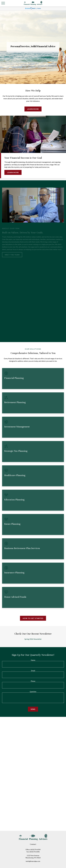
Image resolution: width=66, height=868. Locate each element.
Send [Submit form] (33, 709)
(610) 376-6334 (35, 849)
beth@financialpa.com (33, 861)
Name (33, 660)
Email (33, 671)
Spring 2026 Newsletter (33, 639)
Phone (33, 681)
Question (33, 692)
